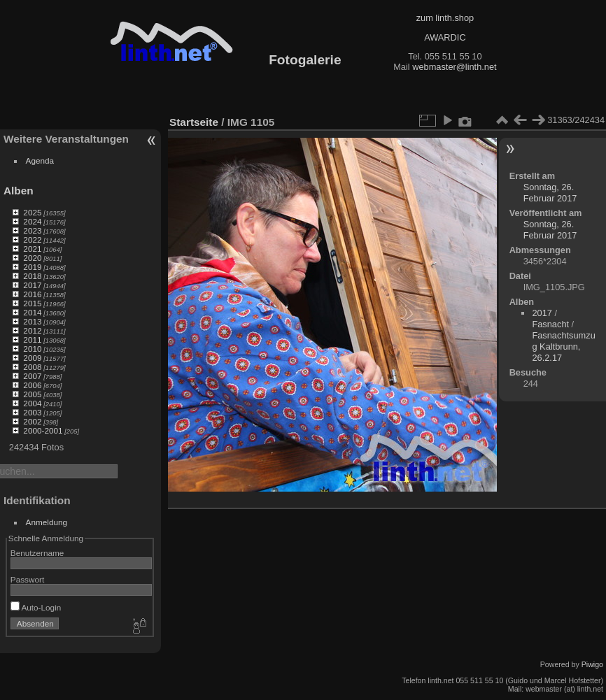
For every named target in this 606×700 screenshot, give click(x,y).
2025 (32, 212)
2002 (32, 421)
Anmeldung (47, 522)
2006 (32, 385)
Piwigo (592, 664)
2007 (32, 376)
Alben (19, 191)
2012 (32, 330)
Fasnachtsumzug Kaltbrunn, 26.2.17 (563, 347)
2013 (32, 321)
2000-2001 (43, 430)
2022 (32, 240)
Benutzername (37, 553)
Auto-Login (36, 607)
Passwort (27, 579)
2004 (32, 403)
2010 (32, 349)
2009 (32, 358)
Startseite (194, 122)
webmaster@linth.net (454, 67)
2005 (32, 394)
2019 (32, 267)
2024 (32, 221)
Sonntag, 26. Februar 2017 (550, 193)
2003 (32, 412)
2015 (32, 303)
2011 (32, 340)
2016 (32, 294)
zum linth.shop (445, 18)
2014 (32, 312)
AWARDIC (445, 37)
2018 (32, 276)
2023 (32, 230)
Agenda (40, 160)
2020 (32, 258)
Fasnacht (550, 324)
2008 (32, 367)
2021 (32, 249)
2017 (32, 285)
